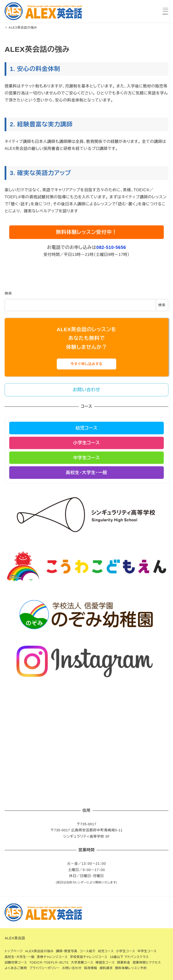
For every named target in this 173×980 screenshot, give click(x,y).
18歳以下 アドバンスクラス (129, 957)
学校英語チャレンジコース (89, 957)
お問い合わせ (72, 968)
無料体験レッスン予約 (131, 968)
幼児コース (106, 951)
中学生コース (147, 951)
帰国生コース (105, 962)
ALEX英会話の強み (39, 951)
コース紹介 (88, 951)
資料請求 (106, 968)
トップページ (14, 951)
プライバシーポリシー (44, 968)
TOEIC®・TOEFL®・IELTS (49, 962)
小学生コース (126, 951)
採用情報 (91, 968)
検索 (8, 293)
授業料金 (124, 962)
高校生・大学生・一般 (20, 957)
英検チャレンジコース (52, 957)
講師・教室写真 (67, 951)
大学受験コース (82, 962)
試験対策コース (16, 962)
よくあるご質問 (16, 968)
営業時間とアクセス (147, 962)
